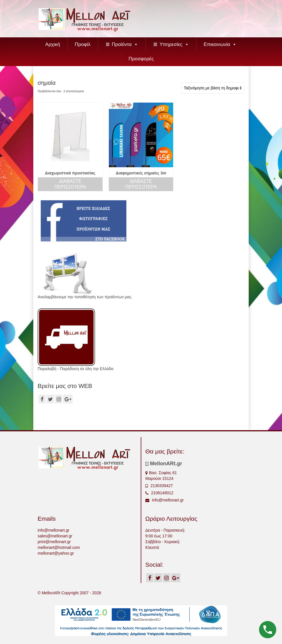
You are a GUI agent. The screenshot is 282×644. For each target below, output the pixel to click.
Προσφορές (141, 59)
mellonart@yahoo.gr (56, 553)
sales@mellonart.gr (55, 536)
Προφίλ (83, 44)
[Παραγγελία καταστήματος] (213, 88)
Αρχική (53, 44)
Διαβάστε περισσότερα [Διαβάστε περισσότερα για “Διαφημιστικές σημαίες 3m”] (141, 184)
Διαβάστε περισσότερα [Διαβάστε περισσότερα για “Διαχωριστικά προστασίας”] (70, 184)
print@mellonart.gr (54, 542)
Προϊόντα (125, 44)
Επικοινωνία (220, 44)
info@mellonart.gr (165, 500)
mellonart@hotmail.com (59, 547)
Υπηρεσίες (174, 44)
